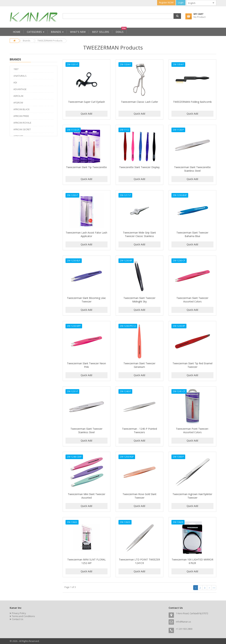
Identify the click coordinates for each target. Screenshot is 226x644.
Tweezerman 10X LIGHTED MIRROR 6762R (192, 561)
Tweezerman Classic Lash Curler (139, 102)
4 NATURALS (20, 76)
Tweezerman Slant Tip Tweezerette (86, 167)
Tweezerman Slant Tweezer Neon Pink (86, 365)
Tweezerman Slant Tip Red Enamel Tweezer (192, 365)
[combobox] (198, 3)
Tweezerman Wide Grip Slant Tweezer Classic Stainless (139, 234)
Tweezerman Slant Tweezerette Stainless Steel (192, 169)
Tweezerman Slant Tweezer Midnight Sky (139, 300)
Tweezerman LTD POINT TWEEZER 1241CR (139, 561)
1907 (16, 69)
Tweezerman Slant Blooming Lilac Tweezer (86, 300)
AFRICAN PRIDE (21, 116)
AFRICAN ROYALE (22, 123)
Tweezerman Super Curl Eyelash (87, 102)
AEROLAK (18, 96)
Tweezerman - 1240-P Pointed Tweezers (139, 430)
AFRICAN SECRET (22, 129)
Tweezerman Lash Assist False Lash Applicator (86, 234)
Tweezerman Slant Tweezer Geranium (139, 365)
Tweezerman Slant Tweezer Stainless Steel (86, 430)
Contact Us (17, 619)
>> (214, 588)
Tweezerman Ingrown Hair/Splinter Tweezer (192, 496)
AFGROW (18, 103)
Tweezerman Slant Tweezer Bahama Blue (192, 234)
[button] (177, 16)
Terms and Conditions (23, 616)
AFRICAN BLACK (21, 109)
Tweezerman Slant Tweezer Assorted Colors (192, 300)
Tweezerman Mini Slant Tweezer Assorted (87, 496)
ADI (15, 82)
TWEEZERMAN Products (50, 41)
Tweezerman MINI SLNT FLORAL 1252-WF (87, 561)
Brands (26, 41)
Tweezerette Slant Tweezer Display (139, 167)
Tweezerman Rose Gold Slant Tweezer (139, 496)
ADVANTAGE (20, 89)
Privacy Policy (19, 613)
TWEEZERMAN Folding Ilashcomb (192, 102)
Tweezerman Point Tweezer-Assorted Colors (192, 430)
